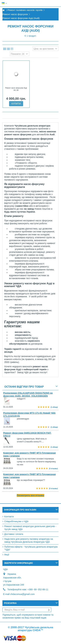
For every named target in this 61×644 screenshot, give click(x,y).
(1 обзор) (54, 407)
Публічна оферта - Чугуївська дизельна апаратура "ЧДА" (31, 548)
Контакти (9, 517)
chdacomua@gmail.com (22, 594)
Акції (7, 555)
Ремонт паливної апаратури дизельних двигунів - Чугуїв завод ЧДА (30, 528)
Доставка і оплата (14, 534)
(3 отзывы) (53, 469)
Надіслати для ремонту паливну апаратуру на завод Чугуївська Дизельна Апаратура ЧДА (29, 540)
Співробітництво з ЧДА (16, 521)
